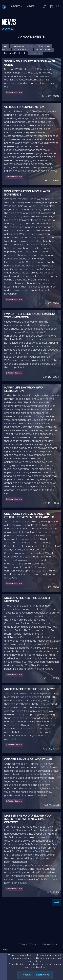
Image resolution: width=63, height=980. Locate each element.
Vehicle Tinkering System (24, 107)
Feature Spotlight (15, 53)
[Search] (58, 7)
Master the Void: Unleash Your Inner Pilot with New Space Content (28, 819)
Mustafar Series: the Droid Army (30, 689)
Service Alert (22, 50)
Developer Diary (22, 46)
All (6, 46)
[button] (16, 7)
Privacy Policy (49, 944)
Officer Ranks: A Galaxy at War (28, 760)
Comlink (36, 53)
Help (5, 950)
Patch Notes (44, 50)
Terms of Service (29, 944)
